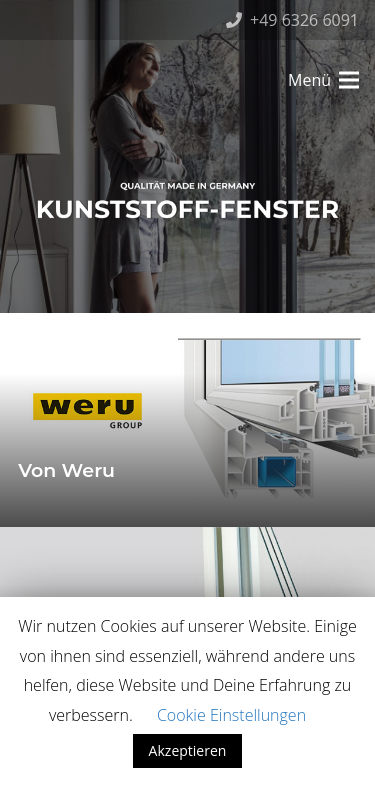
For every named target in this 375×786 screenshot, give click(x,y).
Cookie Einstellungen (231, 715)
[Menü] (323, 80)
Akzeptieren (188, 750)
